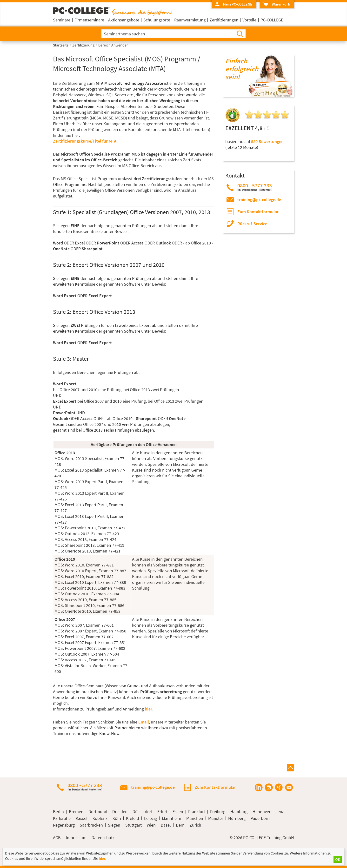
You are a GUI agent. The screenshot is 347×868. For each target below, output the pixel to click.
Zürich (195, 825)
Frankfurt (197, 812)
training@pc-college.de (259, 200)
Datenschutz (103, 838)
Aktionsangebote (124, 20)
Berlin (58, 812)
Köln (117, 818)
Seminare (62, 20)
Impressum (76, 838)
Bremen (76, 812)
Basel (166, 825)
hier (149, 709)
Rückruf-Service (252, 224)
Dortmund (98, 812)
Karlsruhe (62, 818)
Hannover (261, 812)
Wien (151, 825)
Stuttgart (133, 825)
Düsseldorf (142, 812)
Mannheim (172, 818)
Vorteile (249, 20)
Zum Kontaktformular (258, 212)
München (195, 818)
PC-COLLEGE (272, 20)
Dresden (120, 812)
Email (144, 722)
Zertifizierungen (224, 20)
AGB (57, 838)
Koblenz (100, 818)
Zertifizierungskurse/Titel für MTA (85, 141)
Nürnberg (237, 818)
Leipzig (150, 818)
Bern (180, 825)
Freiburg (218, 812)
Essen (178, 812)
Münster (216, 818)
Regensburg (64, 825)
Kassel (82, 818)
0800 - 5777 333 (255, 187)
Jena (280, 812)
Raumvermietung (190, 20)
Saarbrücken (91, 825)
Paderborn (260, 818)
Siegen (114, 825)
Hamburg (239, 812)
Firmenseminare (89, 20)
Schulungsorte (157, 20)
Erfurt (162, 812)
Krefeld (133, 818)
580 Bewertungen (267, 141)
